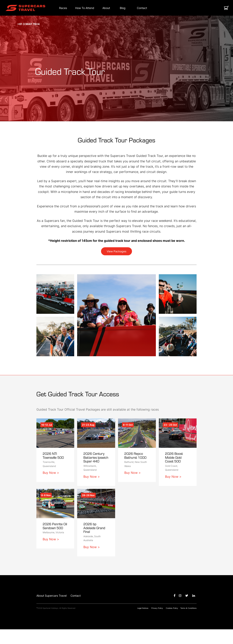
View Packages (116, 251)
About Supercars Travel (51, 610)
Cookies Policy (172, 623)
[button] (25, 8)
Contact (76, 610)
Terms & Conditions (188, 623)
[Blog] (123, 8)
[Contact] (142, 8)
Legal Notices (143, 623)
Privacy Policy (157, 623)
